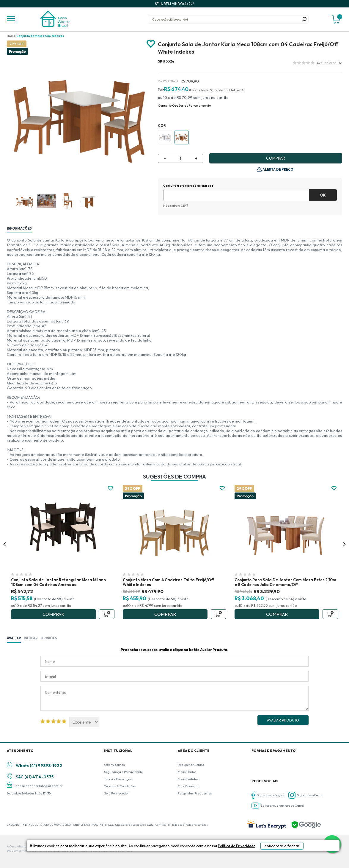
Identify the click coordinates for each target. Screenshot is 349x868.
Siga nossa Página (268, 795)
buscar (304, 19)
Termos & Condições (120, 786)
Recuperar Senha (191, 765)
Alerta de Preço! (278, 169)
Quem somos (114, 765)
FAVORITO (110, 488)
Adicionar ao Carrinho (107, 614)
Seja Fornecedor (117, 793)
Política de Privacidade (211, 860)
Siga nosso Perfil (305, 795)
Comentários (174, 698)
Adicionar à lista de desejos (151, 44)
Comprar (276, 158)
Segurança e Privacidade (123, 772)
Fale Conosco (188, 786)
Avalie (329, 64)
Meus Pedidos (188, 779)
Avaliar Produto (283, 720)
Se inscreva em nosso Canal (278, 806)
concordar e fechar (273, 857)
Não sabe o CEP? (176, 205)
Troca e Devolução (118, 779)
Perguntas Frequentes (195, 793)
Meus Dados (187, 772)
